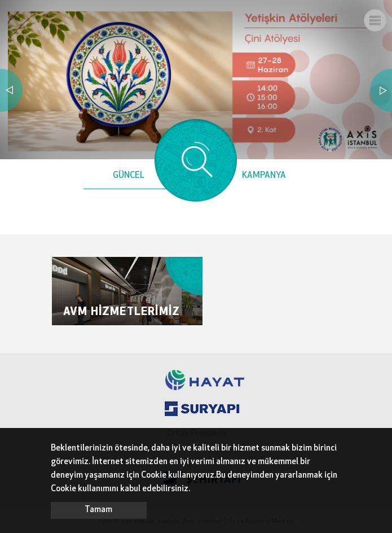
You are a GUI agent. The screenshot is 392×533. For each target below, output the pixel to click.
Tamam (98, 510)
